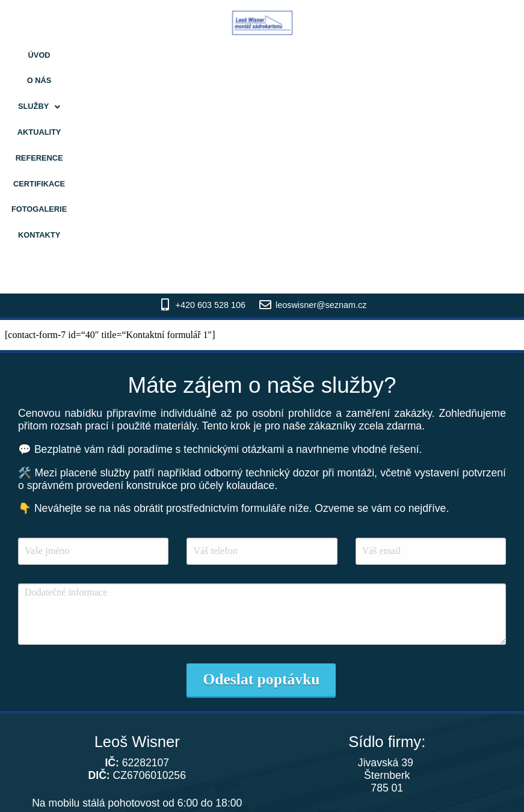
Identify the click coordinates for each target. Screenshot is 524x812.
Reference (259, 55)
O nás (105, 55)
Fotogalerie (384, 55)
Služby (149, 55)
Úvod (71, 55)
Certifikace (319, 55)
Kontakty (443, 55)
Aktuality (202, 55)
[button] (149, 56)
